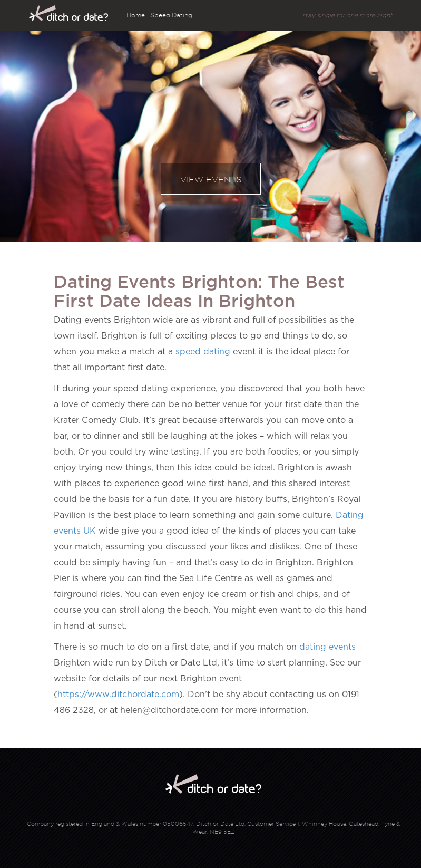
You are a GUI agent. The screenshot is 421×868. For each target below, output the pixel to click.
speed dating (203, 352)
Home (136, 15)
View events (211, 180)
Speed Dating (171, 15)
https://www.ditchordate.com (118, 695)
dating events (327, 647)
